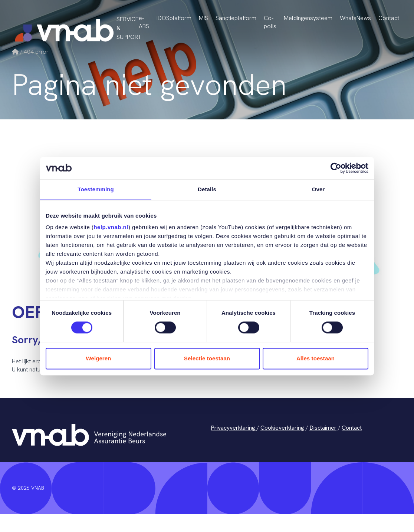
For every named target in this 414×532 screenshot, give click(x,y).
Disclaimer (323, 428)
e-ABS (144, 22)
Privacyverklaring (234, 428)
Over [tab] (318, 189)
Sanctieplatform (236, 18)
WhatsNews (355, 18)
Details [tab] (207, 189)
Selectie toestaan (207, 358)
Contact (389, 18)
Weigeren (98, 358)
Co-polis (270, 22)
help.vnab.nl (111, 227)
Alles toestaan (316, 358)
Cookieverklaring (282, 428)
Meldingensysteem (308, 18)
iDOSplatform (174, 18)
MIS (203, 18)
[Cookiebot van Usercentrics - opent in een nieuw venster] (336, 168)
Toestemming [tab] (96, 189)
